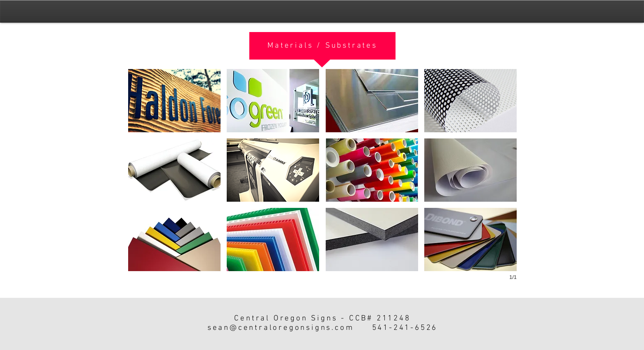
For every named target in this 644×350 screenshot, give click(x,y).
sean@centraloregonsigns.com (281, 328)
